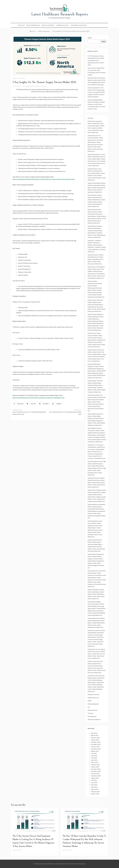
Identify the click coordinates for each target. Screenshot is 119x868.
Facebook (18, 404)
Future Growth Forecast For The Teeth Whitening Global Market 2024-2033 (29, 413)
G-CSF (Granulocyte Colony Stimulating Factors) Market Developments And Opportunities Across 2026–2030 (96, 60)
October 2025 (95, 747)
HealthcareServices (33, 25)
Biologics (21, 25)
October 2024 (95, 774)
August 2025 (95, 751)
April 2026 (94, 733)
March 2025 (95, 762)
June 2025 (94, 756)
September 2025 (96, 749)
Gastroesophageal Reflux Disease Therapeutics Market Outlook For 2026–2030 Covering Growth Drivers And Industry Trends (96, 104)
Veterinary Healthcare (79, 25)
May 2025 (94, 758)
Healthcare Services (93, 694)
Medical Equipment (48, 25)
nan (89, 707)
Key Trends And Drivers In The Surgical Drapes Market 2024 (65, 413)
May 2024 (94, 785)
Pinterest (44, 404)
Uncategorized (92, 716)
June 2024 (94, 783)
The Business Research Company (36, 86)
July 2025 (94, 753)
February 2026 (95, 738)
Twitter (31, 404)
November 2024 (96, 771)
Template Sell (81, 864)
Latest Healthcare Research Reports (60, 14)
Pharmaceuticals (62, 25)
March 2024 (95, 789)
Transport (91, 713)
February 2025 (95, 765)
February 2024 (95, 792)
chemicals (90, 118)
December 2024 (96, 769)
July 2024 (94, 780)
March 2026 (95, 735)
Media (89, 701)
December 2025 (96, 742)
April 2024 (94, 787)
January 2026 (95, 740)
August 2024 (95, 778)
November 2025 (96, 744)
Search (90, 38)
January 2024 (95, 794)
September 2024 (96, 776)
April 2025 (94, 760)
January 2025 (95, 767)
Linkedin (56, 404)
